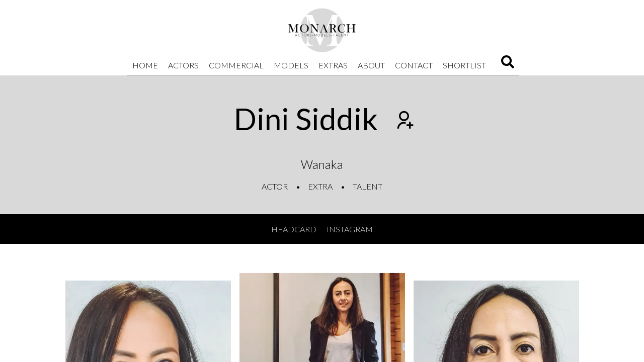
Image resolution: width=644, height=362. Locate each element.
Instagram (350, 229)
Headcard (294, 229)
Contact (414, 65)
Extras (333, 65)
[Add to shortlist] (404, 121)
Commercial (236, 65)
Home (145, 65)
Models (291, 65)
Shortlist (464, 65)
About (371, 65)
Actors (183, 65)
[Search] (508, 65)
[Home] (322, 30)
